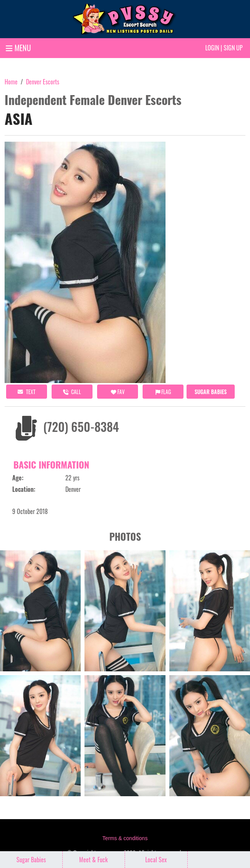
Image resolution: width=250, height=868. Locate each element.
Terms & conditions (125, 838)
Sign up (233, 48)
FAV (118, 392)
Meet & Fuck (93, 860)
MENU (18, 48)
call (72, 392)
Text (27, 392)
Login (212, 48)
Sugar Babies (211, 392)
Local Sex (156, 860)
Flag (163, 392)
